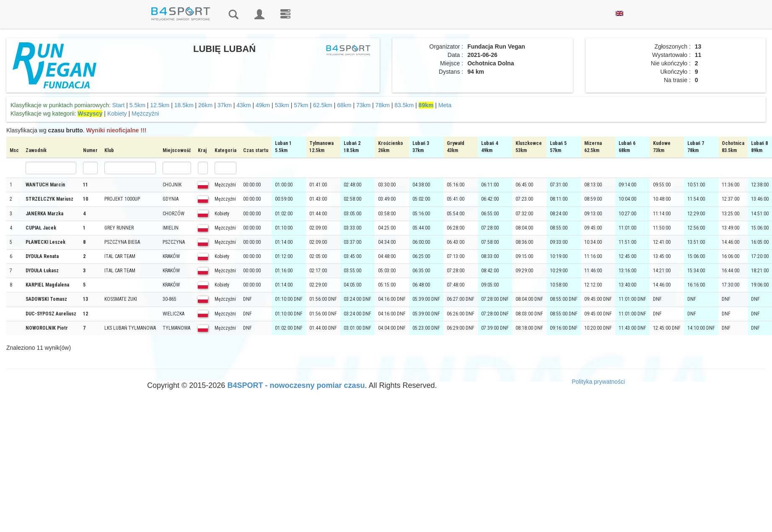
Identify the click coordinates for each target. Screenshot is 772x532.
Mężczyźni (145, 114)
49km (263, 105)
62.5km (323, 105)
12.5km (160, 105)
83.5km (404, 105)
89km (426, 105)
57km (301, 105)
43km (244, 105)
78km (383, 105)
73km (363, 105)
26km (205, 105)
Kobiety (117, 114)
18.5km (184, 105)
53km (282, 105)
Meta (445, 105)
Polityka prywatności (598, 382)
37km (225, 105)
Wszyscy (90, 114)
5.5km (137, 105)
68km (344, 105)
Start (119, 105)
